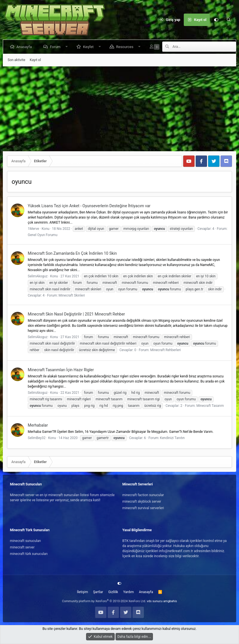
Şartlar (98, 592)
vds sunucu (155, 601)
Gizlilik (113, 592)
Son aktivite (16, 60)
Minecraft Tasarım (210, 406)
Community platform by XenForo (104, 601)
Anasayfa (25, 47)
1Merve (33, 229)
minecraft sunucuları (25, 541)
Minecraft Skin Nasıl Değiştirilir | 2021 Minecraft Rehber (76, 314)
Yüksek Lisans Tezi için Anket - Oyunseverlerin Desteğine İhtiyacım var (89, 206)
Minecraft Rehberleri (165, 350)
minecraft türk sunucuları (29, 554)
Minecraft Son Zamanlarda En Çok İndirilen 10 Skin (72, 253)
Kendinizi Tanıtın (172, 438)
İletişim (83, 592)
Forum (56, 47)
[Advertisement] (119, 109)
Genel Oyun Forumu (43, 235)
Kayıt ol (35, 60)
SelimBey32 (37, 438)
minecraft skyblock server (142, 502)
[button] (68, 47)
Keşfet (89, 47)
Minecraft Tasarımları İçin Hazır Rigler (61, 370)
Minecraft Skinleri (72, 295)
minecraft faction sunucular (143, 495)
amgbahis (170, 601)
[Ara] (229, 20)
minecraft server (22, 547)
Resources (126, 47)
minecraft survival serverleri (143, 508)
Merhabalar (38, 425)
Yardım (129, 592)
